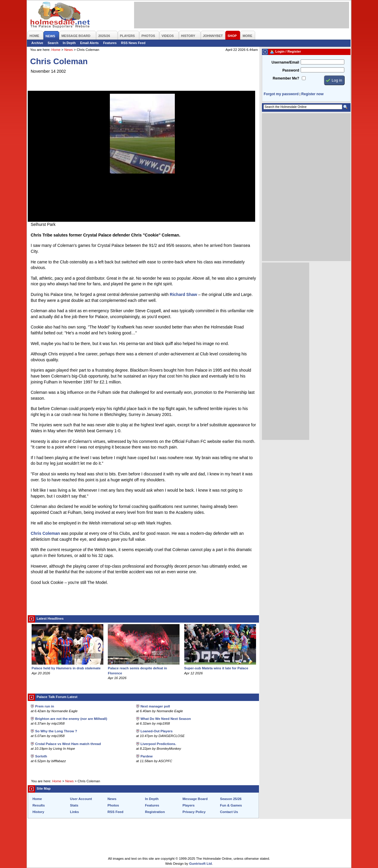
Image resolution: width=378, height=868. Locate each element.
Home (56, 50)
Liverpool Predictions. (158, 744)
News (69, 50)
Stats (74, 805)
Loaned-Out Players (157, 731)
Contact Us (229, 812)
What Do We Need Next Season (166, 719)
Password (291, 70)
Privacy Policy (194, 812)
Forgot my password (281, 94)
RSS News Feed (133, 43)
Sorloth (41, 756)
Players (189, 805)
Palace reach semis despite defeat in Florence (144, 668)
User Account (81, 799)
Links (74, 812)
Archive (37, 43)
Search (53, 43)
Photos (113, 805)
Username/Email (285, 62)
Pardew (147, 756)
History (38, 812)
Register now (312, 94)
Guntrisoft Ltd (201, 864)
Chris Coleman (45, 533)
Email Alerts (89, 43)
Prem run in (45, 706)
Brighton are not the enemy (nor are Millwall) (71, 719)
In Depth (69, 43)
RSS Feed (115, 812)
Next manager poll (155, 706)
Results (39, 805)
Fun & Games (231, 805)
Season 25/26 (231, 799)
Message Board (195, 799)
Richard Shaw (184, 294)
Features (110, 43)
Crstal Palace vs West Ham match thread (68, 744)
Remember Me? (286, 78)
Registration (155, 812)
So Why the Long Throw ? (56, 731)
